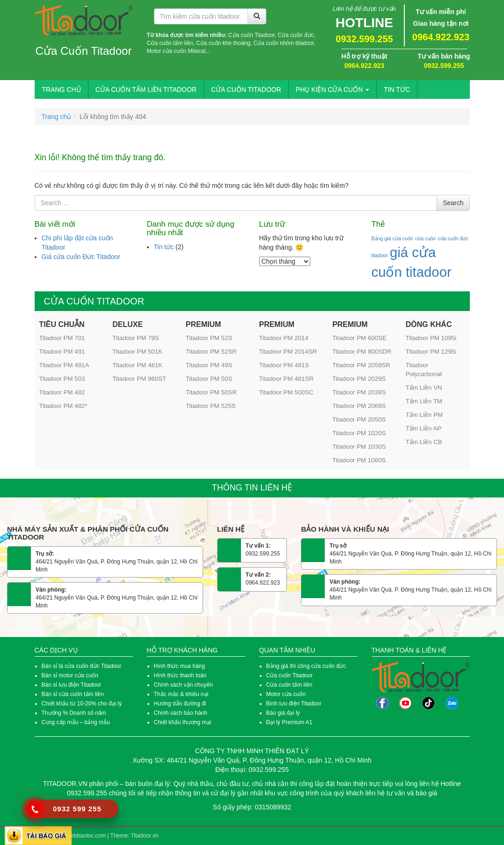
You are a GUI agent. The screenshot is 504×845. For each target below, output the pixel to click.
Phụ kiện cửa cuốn (332, 89)
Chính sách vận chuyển (183, 685)
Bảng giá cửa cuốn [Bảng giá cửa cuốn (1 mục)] (393, 238)
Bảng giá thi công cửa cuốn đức (306, 666)
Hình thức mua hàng (179, 666)
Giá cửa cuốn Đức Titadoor (81, 257)
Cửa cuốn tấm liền (290, 685)
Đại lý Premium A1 (289, 722)
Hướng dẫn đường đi (180, 704)
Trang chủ (62, 89)
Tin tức (397, 89)
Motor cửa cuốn (286, 694)
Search (453, 203)
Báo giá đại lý (283, 713)
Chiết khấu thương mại (183, 722)
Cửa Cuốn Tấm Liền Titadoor (146, 89)
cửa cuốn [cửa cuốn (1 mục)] (425, 238)
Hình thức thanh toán (180, 675)
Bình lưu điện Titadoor (294, 704)
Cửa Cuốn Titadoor (84, 51)
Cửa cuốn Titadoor (290, 675)
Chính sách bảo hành (181, 713)
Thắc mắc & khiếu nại (181, 694)
